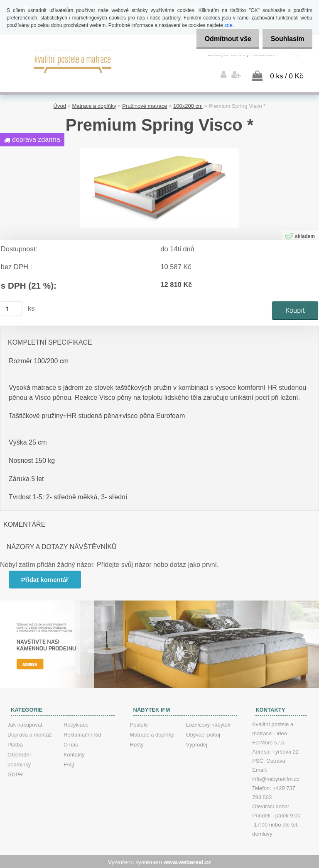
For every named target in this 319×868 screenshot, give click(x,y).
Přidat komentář (45, 578)
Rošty (137, 743)
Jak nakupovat (25, 723)
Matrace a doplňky (94, 105)
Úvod (60, 105)
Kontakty (74, 753)
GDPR (15, 773)
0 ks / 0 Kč (286, 75)
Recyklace (76, 723)
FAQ (69, 763)
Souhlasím (285, 39)
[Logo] (73, 60)
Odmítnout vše (221, 39)
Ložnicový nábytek (208, 723)
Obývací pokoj (203, 733)
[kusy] (12, 307)
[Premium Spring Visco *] (159, 150)
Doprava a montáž (29, 733)
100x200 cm (188, 105)
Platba (15, 743)
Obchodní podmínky (19, 758)
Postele (139, 723)
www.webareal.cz (188, 861)
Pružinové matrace (145, 105)
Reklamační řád (82, 733)
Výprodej (197, 743)
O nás (71, 743)
